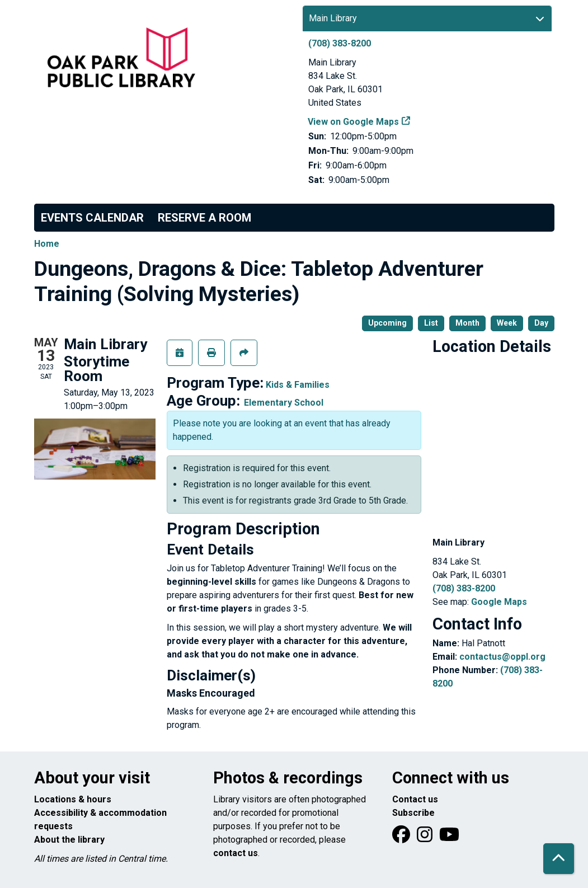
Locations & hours (73, 799)
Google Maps (499, 602)
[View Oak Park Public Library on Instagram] (426, 838)
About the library (69, 840)
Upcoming (387, 323)
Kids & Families (298, 385)
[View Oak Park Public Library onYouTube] (449, 838)
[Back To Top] (559, 859)
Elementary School (284, 403)
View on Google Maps (354, 122)
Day (541, 323)
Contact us (415, 799)
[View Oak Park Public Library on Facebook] (402, 838)
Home (47, 244)
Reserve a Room (204, 218)
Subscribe (413, 813)
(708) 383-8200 (340, 43)
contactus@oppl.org (502, 657)
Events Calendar (92, 218)
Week (507, 323)
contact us (236, 853)
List (431, 323)
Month (467, 323)
